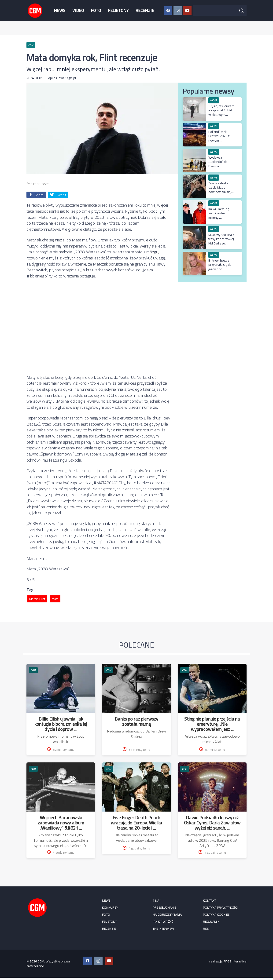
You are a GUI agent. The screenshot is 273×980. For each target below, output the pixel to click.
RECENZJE (145, 10)
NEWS (60, 10)
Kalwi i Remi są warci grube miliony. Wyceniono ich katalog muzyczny (221, 217)
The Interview (163, 929)
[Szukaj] (241, 11)
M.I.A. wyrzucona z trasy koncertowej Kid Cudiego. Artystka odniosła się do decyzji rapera (221, 245)
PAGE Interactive (235, 961)
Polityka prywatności (220, 907)
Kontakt (210, 900)
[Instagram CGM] (178, 11)
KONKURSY (110, 907)
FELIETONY (118, 10)
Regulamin (211, 922)
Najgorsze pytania (167, 914)
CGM (33, 670)
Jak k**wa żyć (163, 922)
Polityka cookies (216, 914)
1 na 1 (157, 900)
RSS (206, 929)
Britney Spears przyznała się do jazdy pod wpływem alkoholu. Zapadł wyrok (220, 271)
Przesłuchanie (164, 907)
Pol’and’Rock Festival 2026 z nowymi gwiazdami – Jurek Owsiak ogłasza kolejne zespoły (221, 142)
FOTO (96, 10)
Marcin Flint (37, 599)
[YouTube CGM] (187, 11)
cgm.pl (71, 78)
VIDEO (78, 10)
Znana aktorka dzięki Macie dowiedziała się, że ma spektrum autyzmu (220, 192)
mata (55, 599)
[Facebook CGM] (168, 11)
